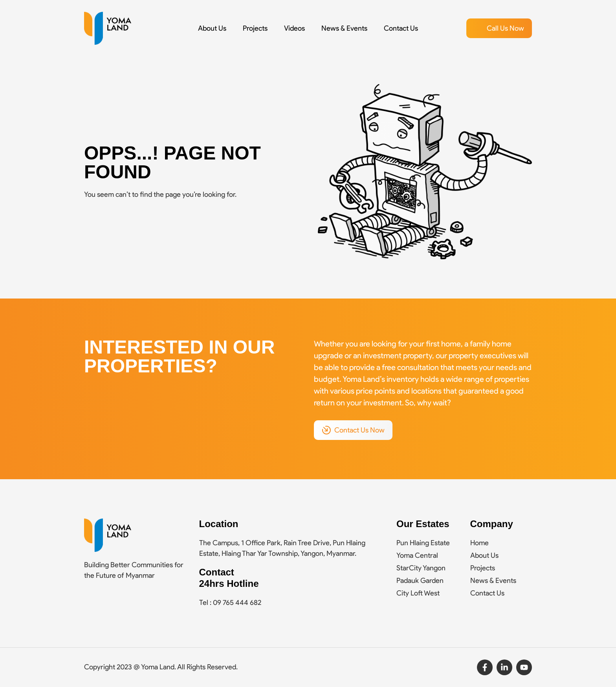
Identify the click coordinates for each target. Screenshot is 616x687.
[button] (499, 28)
